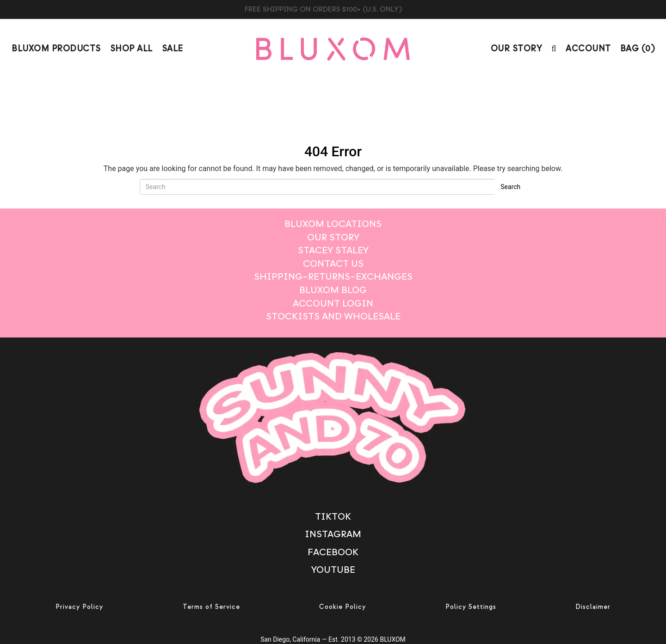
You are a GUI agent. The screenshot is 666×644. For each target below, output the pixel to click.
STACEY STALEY (333, 250)
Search (510, 187)
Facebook (333, 552)
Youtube (333, 570)
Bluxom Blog (333, 290)
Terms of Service (211, 607)
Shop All (131, 49)
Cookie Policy (342, 607)
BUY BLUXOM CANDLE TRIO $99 (333, 9)
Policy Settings (471, 607)
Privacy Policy (79, 607)
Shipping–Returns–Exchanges (333, 277)
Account (588, 49)
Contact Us (333, 264)
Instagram (333, 534)
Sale (173, 49)
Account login (333, 304)
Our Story (517, 49)
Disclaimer (593, 607)
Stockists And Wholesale (333, 316)
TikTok (333, 517)
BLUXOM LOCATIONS (333, 224)
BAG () (638, 49)
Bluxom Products (56, 49)
